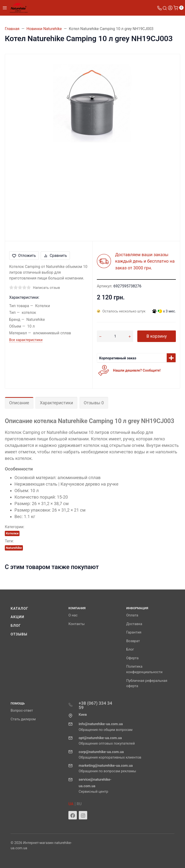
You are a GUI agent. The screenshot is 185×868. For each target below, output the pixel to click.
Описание (19, 403)
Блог (16, 626)
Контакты (76, 624)
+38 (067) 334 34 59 (95, 705)
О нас (73, 615)
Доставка (134, 624)
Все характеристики (26, 340)
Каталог (20, 608)
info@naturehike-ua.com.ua (101, 724)
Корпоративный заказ (118, 358)
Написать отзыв (46, 288)
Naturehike (14, 548)
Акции (17, 617)
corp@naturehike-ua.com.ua (101, 752)
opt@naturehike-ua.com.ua (100, 738)
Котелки (12, 533)
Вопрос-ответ (22, 710)
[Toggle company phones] (159, 8)
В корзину (157, 336)
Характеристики (56, 403)
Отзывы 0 (94, 403)
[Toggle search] (165, 8)
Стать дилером (23, 719)
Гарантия (134, 632)
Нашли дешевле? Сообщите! (137, 370)
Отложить (24, 256)
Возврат (133, 641)
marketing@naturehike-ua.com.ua (106, 766)
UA (71, 804)
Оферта (132, 658)
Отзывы (19, 634)
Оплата (132, 615)
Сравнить (55, 256)
